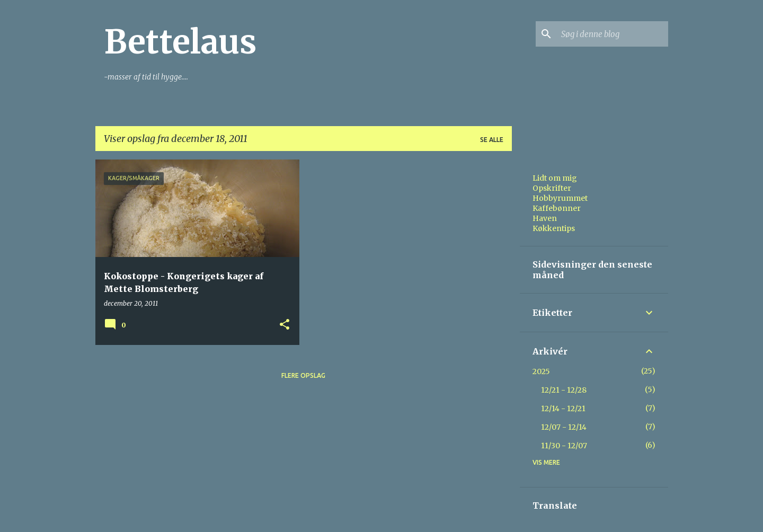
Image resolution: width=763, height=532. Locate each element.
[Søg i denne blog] (613, 34)
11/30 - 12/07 (564, 446)
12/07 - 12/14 (564, 427)
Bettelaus (180, 42)
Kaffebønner (557, 208)
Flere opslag (303, 375)
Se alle (492, 140)
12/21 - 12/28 (564, 390)
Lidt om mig (555, 178)
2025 (541, 371)
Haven (545, 218)
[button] (285, 325)
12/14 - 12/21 (563, 409)
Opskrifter (552, 188)
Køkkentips (554, 228)
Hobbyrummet (560, 198)
